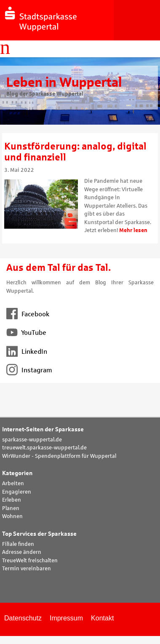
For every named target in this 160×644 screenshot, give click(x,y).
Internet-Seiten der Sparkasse (43, 429)
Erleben (12, 500)
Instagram (29, 370)
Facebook (28, 314)
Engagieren (17, 492)
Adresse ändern (22, 552)
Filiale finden (18, 544)
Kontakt (102, 618)
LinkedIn (27, 351)
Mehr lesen (133, 230)
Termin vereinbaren (27, 569)
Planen (11, 508)
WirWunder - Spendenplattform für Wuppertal (59, 456)
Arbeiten (13, 484)
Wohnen (12, 516)
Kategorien (17, 473)
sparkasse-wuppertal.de (32, 440)
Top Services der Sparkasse (39, 534)
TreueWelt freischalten (30, 561)
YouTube (26, 333)
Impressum (66, 618)
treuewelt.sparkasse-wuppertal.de (44, 448)
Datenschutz (23, 618)
